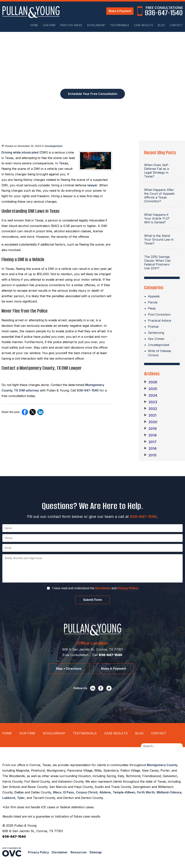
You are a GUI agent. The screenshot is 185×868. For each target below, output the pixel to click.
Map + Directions (69, 669)
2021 (150, 415)
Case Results (143, 25)
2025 (151, 389)
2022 (151, 409)
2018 (150, 435)
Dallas (19, 792)
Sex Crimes (156, 339)
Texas (64, 163)
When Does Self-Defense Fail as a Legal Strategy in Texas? (157, 171)
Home (34, 25)
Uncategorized (53, 146)
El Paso (69, 792)
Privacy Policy (128, 588)
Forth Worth (146, 792)
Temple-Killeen (124, 792)
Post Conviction (159, 314)
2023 (151, 402)
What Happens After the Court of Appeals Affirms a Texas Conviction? (159, 195)
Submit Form (92, 600)
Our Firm (49, 25)
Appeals (154, 296)
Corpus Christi (87, 792)
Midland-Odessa (169, 792)
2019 (150, 429)
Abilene (105, 792)
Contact (176, 25)
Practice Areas (71, 25)
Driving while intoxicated (20, 152)
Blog (161, 25)
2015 (150, 455)
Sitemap (96, 852)
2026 (151, 382)
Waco (57, 792)
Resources (79, 852)
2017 (150, 442)
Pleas (152, 308)
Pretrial (153, 327)
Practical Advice (160, 321)
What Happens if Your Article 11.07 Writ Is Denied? (157, 218)
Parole (153, 302)
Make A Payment (120, 11)
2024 (151, 395)
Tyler (21, 798)
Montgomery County (162, 765)
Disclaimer (103, 588)
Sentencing (156, 333)
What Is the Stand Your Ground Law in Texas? (159, 239)
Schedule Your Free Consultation (93, 94)
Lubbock (9, 798)
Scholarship (96, 25)
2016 (150, 449)
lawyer (92, 185)
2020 (151, 422)
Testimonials (119, 25)
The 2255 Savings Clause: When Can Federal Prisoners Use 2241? (157, 262)
